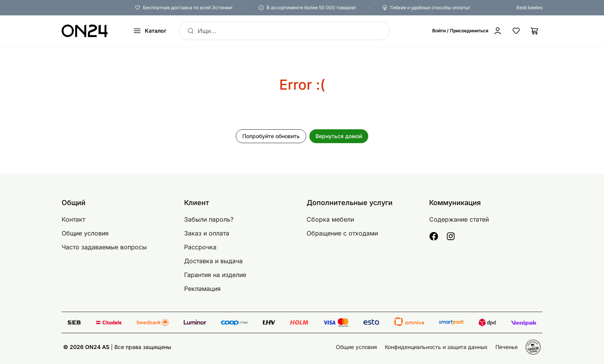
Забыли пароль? (209, 219)
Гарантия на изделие (215, 275)
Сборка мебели (330, 219)
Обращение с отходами (342, 233)
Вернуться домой (339, 136)
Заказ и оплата (207, 233)
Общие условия (85, 233)
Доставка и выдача (213, 261)
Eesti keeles (529, 8)
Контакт (73, 219)
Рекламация (202, 289)
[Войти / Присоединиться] (467, 31)
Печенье (507, 347)
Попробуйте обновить (271, 136)
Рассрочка (200, 247)
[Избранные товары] (516, 31)
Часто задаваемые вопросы (104, 247)
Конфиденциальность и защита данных (436, 347)
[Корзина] (535, 31)
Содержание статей (459, 219)
